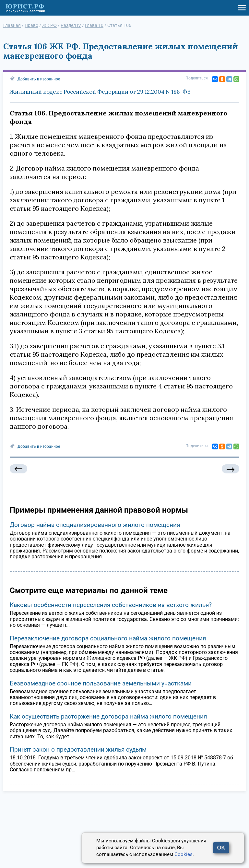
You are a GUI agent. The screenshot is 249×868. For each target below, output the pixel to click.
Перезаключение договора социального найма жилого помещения (108, 638)
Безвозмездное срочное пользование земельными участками (101, 683)
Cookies (184, 854)
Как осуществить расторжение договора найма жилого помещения (108, 716)
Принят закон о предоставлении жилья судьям (78, 749)
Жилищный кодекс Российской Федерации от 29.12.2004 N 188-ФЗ (100, 92)
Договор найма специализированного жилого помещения (95, 525)
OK (221, 848)
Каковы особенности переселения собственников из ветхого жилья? (111, 605)
